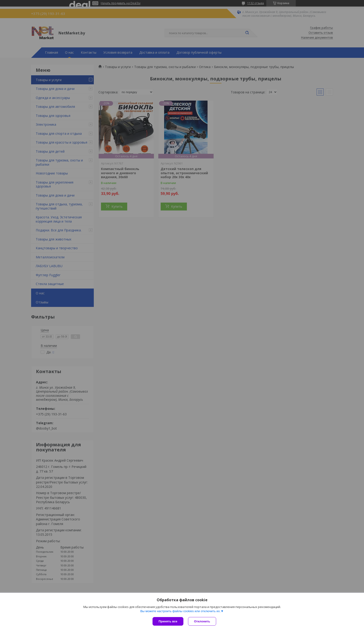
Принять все (168, 621)
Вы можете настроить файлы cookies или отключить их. (180, 611)
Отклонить (202, 621)
